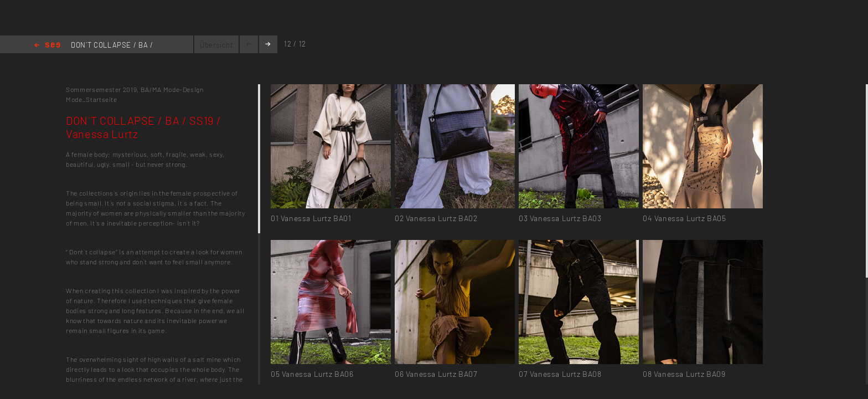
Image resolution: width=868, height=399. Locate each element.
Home (47, 46)
